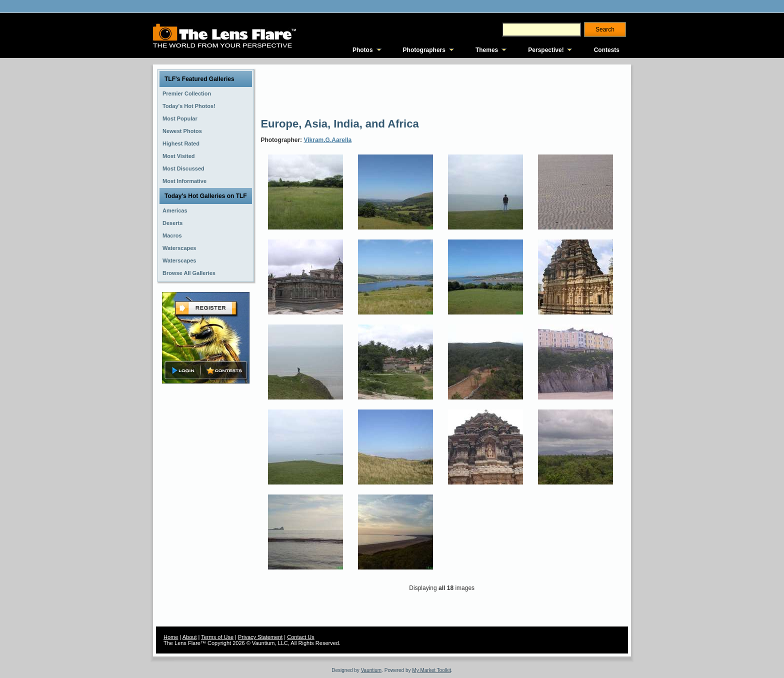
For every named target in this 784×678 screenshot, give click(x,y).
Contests (607, 50)
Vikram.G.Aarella (327, 140)
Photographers (424, 50)
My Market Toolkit (431, 670)
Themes (487, 50)
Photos (363, 50)
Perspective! (546, 50)
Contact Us (300, 637)
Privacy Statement (260, 637)
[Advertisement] (442, 90)
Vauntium (371, 670)
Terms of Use (217, 637)
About (190, 637)
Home (171, 637)
